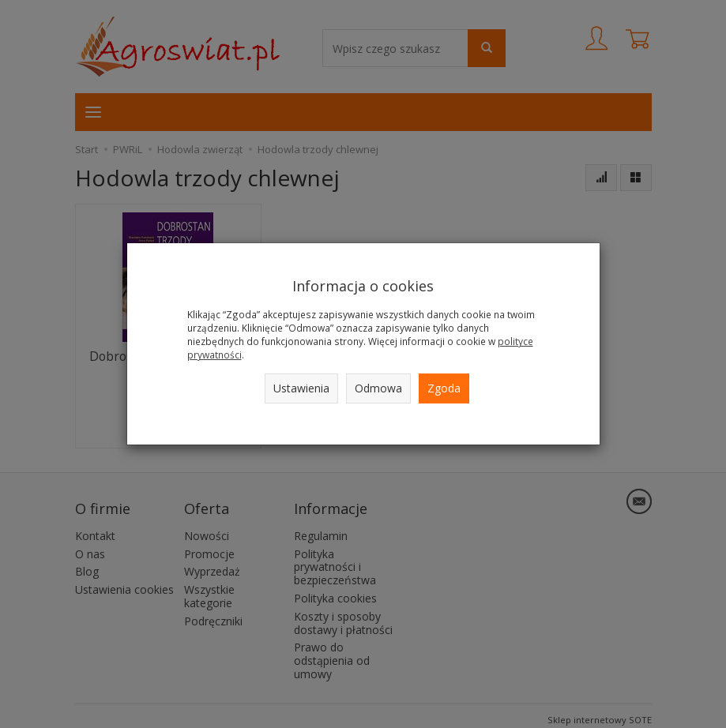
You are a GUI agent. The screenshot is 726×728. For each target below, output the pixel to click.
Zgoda (444, 388)
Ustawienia (301, 388)
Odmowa (378, 388)
